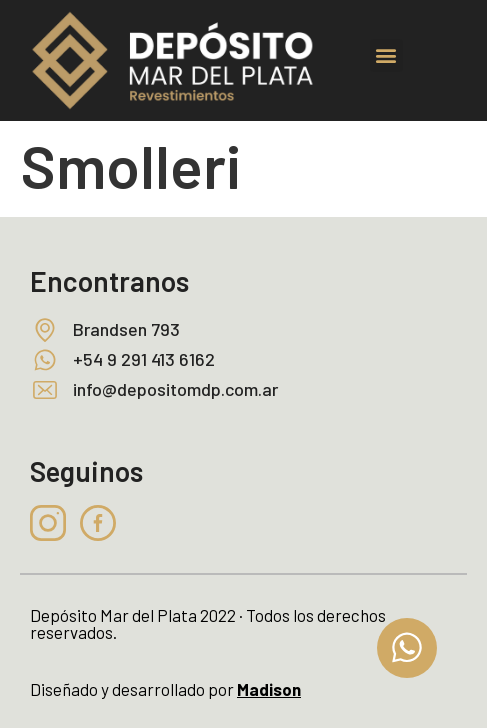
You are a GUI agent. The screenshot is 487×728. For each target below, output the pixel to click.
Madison (269, 689)
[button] (386, 55)
